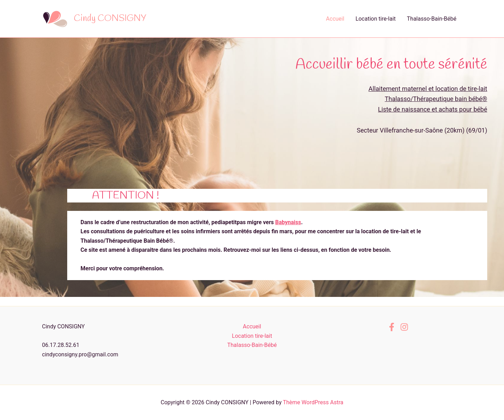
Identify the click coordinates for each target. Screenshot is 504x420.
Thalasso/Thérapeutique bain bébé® (436, 99)
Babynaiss (288, 222)
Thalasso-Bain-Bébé (432, 19)
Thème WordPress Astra (313, 402)
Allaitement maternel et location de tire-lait (428, 89)
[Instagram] (404, 327)
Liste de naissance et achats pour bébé (433, 109)
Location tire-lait (376, 19)
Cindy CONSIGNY (110, 19)
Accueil (335, 19)
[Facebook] (392, 327)
